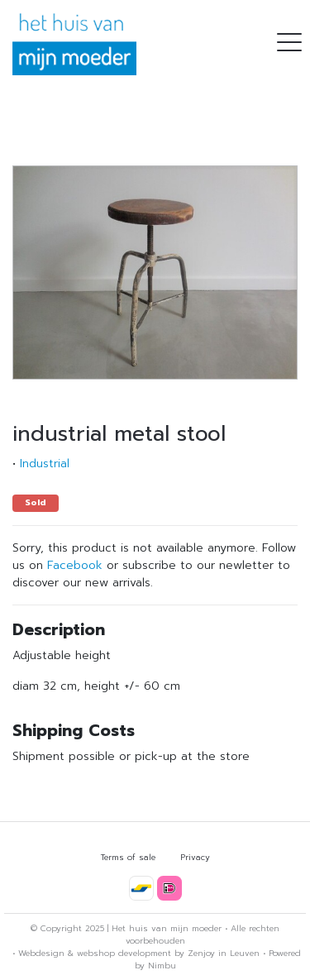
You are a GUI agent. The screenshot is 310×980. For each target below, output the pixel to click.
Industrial (45, 464)
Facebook (75, 565)
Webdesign (41, 953)
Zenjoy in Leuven (224, 953)
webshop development (124, 953)
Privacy (195, 857)
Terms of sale (128, 857)
